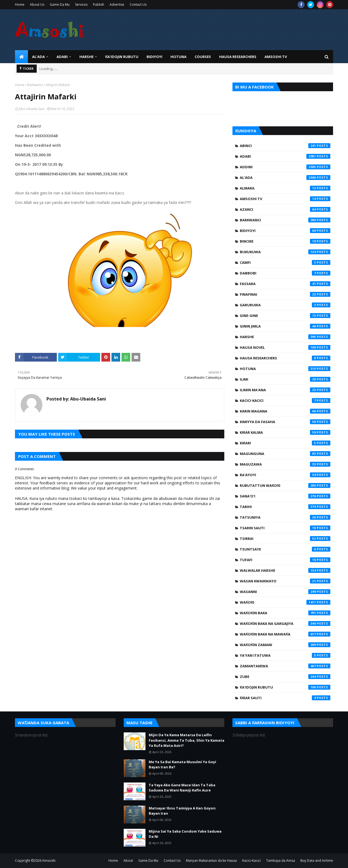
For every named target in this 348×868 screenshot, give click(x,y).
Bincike (285, 241)
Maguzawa (285, 464)
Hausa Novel (285, 347)
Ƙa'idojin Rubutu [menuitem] (122, 57)
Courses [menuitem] (203, 57)
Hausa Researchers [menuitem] (238, 57)
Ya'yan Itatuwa (285, 655)
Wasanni (285, 592)
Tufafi (285, 560)
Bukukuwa (285, 252)
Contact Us (138, 4)
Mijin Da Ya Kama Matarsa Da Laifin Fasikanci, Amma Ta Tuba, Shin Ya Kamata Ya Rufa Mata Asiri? (187, 740)
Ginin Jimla (285, 326)
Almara (285, 188)
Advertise (117, 4)
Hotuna (285, 369)
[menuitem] (21, 57)
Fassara (285, 284)
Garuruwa (285, 305)
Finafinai (285, 294)
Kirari (285, 443)
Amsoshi (49, 861)
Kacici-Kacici (285, 401)
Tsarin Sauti (285, 528)
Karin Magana (285, 411)
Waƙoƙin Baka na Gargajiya (285, 624)
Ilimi (285, 379)
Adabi (285, 156)
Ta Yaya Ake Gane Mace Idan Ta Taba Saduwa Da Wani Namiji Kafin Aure (182, 788)
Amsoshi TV (285, 199)
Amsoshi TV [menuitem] (276, 57)
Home (20, 4)
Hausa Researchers (285, 358)
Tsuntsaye (285, 549)
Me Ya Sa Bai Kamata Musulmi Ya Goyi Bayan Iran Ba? (182, 765)
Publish (99, 4)
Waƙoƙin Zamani (285, 645)
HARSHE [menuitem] (86, 57)
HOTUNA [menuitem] (178, 57)
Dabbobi (285, 273)
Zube (285, 677)
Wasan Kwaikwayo (285, 581)
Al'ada (285, 178)
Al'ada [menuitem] (38, 57)
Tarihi (285, 507)
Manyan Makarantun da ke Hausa (211, 861)
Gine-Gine (285, 316)
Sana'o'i (285, 496)
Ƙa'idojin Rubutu (285, 687)
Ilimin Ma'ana (285, 390)
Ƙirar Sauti (285, 698)
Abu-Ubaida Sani (32, 109)
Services (81, 4)
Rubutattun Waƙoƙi (285, 485)
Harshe (285, 337)
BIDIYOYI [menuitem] (154, 57)
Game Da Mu (60, 4)
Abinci (285, 146)
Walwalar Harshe (285, 570)
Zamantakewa (285, 666)
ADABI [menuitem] (62, 57)
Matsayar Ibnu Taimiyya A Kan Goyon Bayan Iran (182, 811)
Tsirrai (285, 539)
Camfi (285, 262)
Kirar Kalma (285, 432)
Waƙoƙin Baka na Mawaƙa (285, 634)
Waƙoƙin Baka (285, 613)
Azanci (285, 209)
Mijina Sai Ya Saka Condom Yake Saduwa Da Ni (185, 834)
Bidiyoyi (285, 231)
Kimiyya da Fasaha (285, 422)
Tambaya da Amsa (281, 861)
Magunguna (285, 454)
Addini (285, 167)
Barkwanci (35, 85)
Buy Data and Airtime (317, 861)
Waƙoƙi (285, 602)
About (128, 861)
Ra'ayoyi (285, 475)
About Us (37, 4)
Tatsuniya (285, 517)
